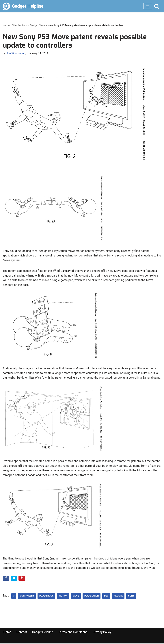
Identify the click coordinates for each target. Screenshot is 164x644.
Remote (118, 597)
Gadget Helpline (43, 633)
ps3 (106, 597)
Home (6, 25)
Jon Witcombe (15, 54)
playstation (92, 597)
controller (27, 597)
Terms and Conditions (74, 633)
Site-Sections (20, 25)
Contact (22, 633)
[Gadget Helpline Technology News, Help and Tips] (23, 6)
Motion (63, 597)
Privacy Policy (103, 633)
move (76, 597)
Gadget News (38, 25)
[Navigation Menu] (148, 6)
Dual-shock (46, 597)
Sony (131, 597)
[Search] (157, 6)
